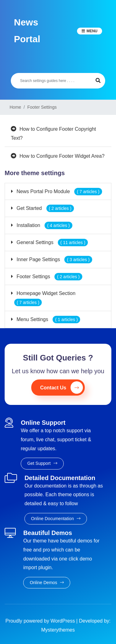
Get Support (42, 463)
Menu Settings (48, 319)
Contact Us (62, 388)
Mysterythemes (58, 630)
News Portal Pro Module (59, 191)
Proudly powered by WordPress (41, 621)
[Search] (51, 81)
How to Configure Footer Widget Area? (62, 156)
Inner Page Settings (54, 259)
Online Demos (47, 583)
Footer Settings (49, 277)
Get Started (45, 208)
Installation (44, 225)
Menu (92, 31)
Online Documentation (56, 519)
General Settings (52, 242)
